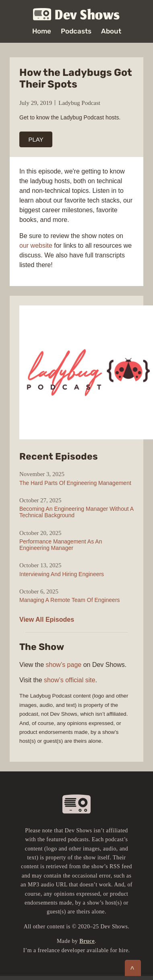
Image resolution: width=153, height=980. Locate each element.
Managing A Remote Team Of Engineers (70, 600)
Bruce (87, 941)
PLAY (36, 139)
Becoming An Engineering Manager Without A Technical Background (76, 512)
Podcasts (76, 31)
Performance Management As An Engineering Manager (61, 545)
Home (42, 31)
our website (36, 246)
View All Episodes (47, 620)
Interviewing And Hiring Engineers (62, 574)
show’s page (64, 665)
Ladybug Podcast (79, 103)
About (111, 31)
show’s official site (69, 680)
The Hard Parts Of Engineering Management (75, 483)
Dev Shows (76, 15)
